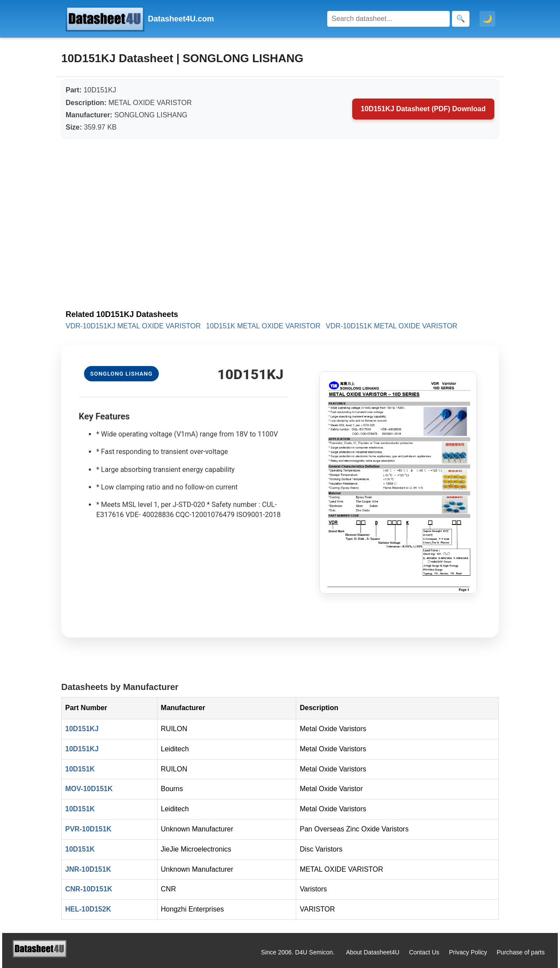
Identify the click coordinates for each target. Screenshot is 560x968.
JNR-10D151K (88, 869)
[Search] (388, 19)
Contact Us (424, 952)
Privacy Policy (468, 952)
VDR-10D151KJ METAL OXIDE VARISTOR (133, 326)
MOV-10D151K (89, 789)
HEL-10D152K (88, 909)
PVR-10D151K (88, 829)
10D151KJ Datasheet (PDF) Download (423, 109)
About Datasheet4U (373, 952)
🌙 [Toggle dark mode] (487, 19)
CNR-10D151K (89, 889)
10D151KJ (82, 729)
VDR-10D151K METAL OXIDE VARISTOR (392, 326)
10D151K (80, 769)
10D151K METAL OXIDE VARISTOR (263, 326)
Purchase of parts (521, 952)
